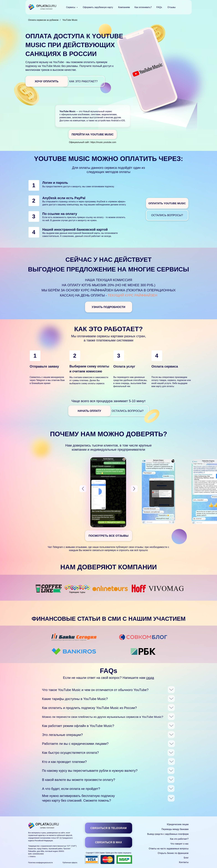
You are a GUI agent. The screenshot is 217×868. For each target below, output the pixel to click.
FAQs (159, 7)
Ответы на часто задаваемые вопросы (169, 849)
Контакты (184, 862)
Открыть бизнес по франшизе (173, 853)
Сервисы (71, 7)
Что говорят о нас (180, 844)
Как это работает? (179, 839)
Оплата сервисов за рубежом (43, 20)
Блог (186, 858)
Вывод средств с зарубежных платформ (168, 834)
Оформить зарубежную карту (98, 7)
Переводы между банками (175, 829)
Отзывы (172, 7)
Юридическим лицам (178, 824)
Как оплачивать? (143, 7)
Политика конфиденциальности (41, 863)
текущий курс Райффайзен (133, 295)
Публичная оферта (70, 863)
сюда (150, 678)
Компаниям (124, 7)
